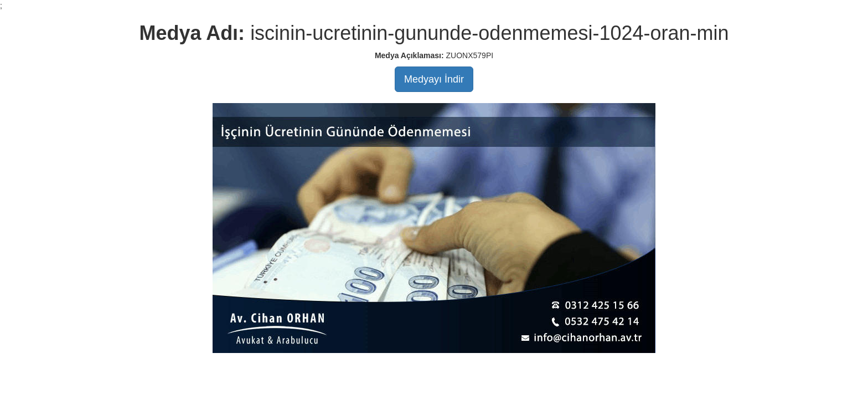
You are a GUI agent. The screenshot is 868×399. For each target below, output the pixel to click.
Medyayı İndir (434, 79)
